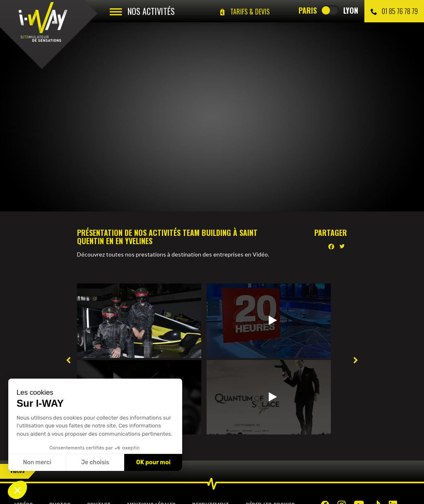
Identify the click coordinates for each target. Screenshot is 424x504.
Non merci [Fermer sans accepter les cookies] (37, 462)
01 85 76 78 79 (394, 11)
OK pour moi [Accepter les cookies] (153, 462)
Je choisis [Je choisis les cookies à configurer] (95, 462)
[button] (17, 490)
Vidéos (17, 471)
